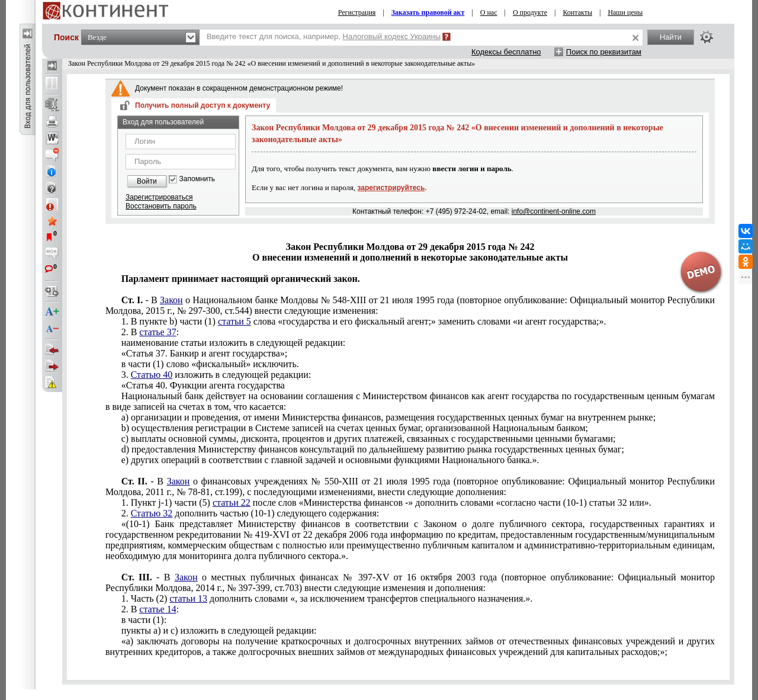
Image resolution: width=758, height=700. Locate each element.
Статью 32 (152, 513)
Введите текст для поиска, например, (324, 36)
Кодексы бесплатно (506, 52)
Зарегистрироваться (159, 197)
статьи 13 (188, 598)
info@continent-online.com (554, 211)
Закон (171, 300)
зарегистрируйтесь (391, 188)
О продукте (530, 12)
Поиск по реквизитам (604, 52)
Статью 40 (152, 375)
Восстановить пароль (161, 206)
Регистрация (357, 12)
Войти (147, 181)
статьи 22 (232, 502)
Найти (671, 37)
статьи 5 (235, 321)
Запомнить (197, 179)
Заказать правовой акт (428, 12)
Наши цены (625, 12)
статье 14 (158, 609)
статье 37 (158, 332)
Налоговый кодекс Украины (392, 36)
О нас (489, 12)
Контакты (577, 12)
